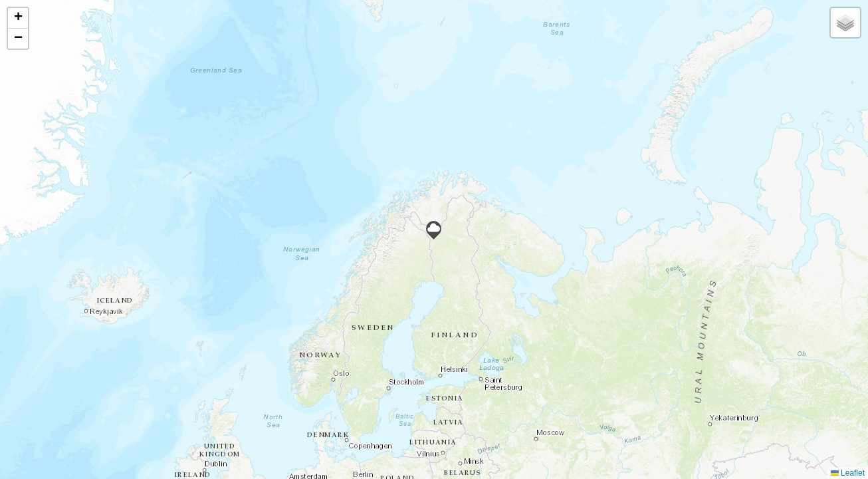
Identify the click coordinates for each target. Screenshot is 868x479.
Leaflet (848, 473)
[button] (434, 230)
